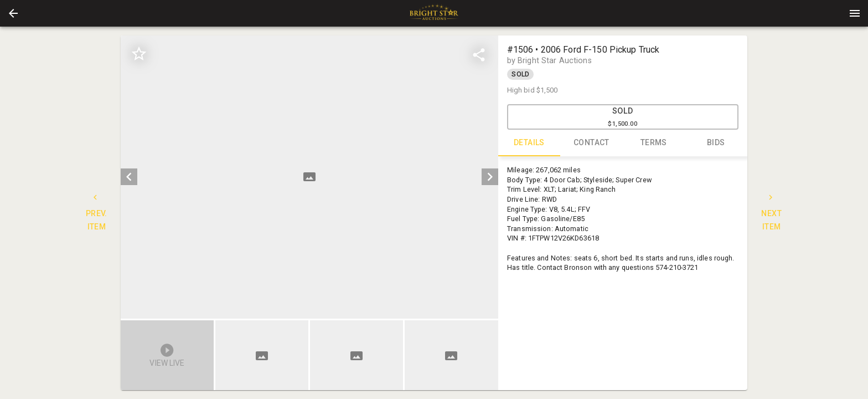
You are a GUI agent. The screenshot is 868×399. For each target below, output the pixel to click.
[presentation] (434, 13)
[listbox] (309, 177)
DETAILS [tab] (529, 143)
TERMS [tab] (654, 143)
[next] (490, 177)
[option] (309, 177)
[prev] (129, 177)
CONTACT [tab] (591, 143)
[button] (13, 13)
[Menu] (855, 13)
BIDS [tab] (716, 143)
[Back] (13, 13)
